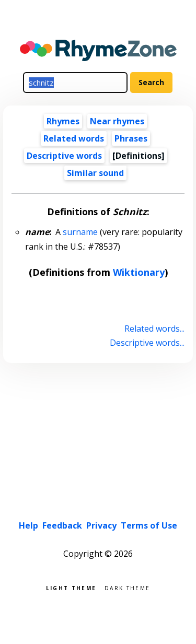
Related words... (154, 329)
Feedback (62, 525)
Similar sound (95, 173)
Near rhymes (117, 121)
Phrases (131, 138)
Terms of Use (149, 525)
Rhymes (63, 121)
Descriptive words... (147, 343)
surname (80, 232)
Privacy (101, 525)
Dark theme (127, 587)
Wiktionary (139, 272)
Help (28, 525)
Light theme (71, 587)
